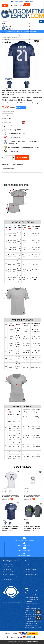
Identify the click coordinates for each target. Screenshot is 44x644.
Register (15, 6)
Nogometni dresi (33, 642)
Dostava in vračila (9, 567)
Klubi (3, 17)
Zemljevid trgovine (31, 574)
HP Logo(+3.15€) (10, 151)
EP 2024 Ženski (6, 42)
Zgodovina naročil (31, 569)
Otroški (4, 23)
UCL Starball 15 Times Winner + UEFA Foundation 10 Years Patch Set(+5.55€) (21, 142)
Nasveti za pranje (8, 574)
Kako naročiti (7, 569)
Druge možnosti (7, 126)
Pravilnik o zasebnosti (10, 577)
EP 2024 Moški (6, 39)
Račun (27, 564)
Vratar (3, 33)
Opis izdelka (18, 164)
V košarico (22, 158)
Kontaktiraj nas (8, 564)
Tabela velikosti (8, 169)
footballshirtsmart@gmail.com (12, 601)
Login (20, 6)
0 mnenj (35, 103)
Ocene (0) (5, 164)
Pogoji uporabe (8, 579)
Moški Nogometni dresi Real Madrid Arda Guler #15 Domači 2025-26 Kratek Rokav (11, 497)
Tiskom (4, 119)
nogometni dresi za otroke (31, 605)
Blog (26, 577)
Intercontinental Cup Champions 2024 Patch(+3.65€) (20, 147)
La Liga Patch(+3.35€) (11, 138)
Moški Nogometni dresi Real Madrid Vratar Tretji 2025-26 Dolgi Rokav (32, 528)
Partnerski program (31, 567)
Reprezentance (6, 30)
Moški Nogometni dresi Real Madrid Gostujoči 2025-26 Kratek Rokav (10, 528)
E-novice (28, 572)
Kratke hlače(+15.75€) (11, 130)
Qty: (3, 158)
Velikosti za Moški (8, 112)
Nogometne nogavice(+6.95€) (14, 134)
